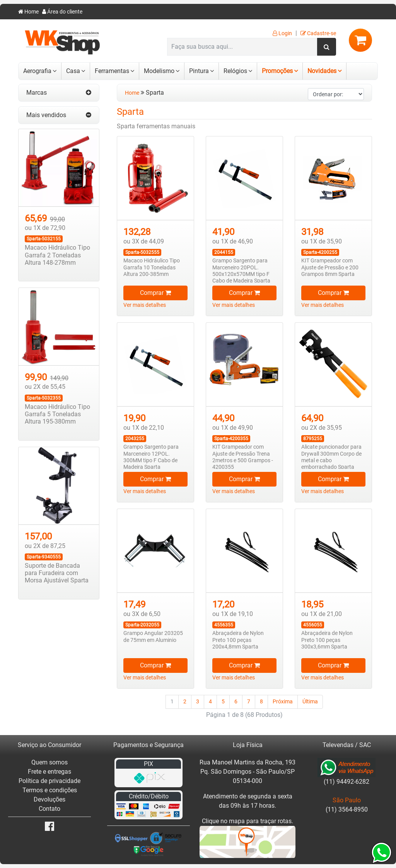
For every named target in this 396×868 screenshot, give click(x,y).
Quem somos (49, 762)
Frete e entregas (49, 772)
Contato (49, 809)
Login (282, 33)
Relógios (235, 71)
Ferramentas (112, 71)
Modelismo (159, 71)
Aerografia (37, 71)
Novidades (322, 71)
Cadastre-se (318, 33)
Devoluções (49, 799)
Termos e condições (50, 790)
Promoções (277, 71)
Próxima (283, 702)
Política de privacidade (49, 781)
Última (310, 702)
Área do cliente (62, 12)
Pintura (199, 71)
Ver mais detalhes (145, 305)
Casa (73, 71)
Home (28, 12)
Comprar (155, 293)
